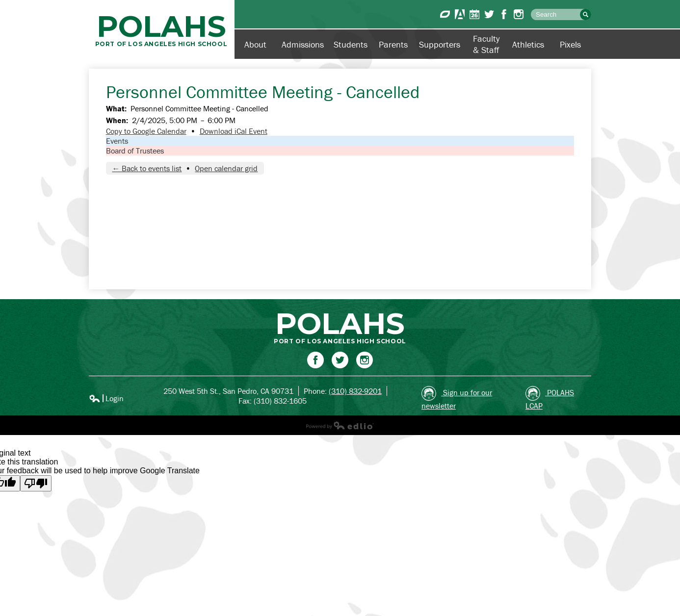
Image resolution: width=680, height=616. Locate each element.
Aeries (460, 14)
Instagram (519, 14)
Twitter (489, 14)
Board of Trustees (135, 151)
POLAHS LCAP (550, 398)
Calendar (474, 14)
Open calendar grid (226, 168)
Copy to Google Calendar (146, 131)
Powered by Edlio (340, 425)
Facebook (504, 14)
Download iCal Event (234, 131)
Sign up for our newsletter (457, 398)
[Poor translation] (36, 483)
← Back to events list (147, 168)
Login (106, 398)
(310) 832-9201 (355, 391)
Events (117, 141)
